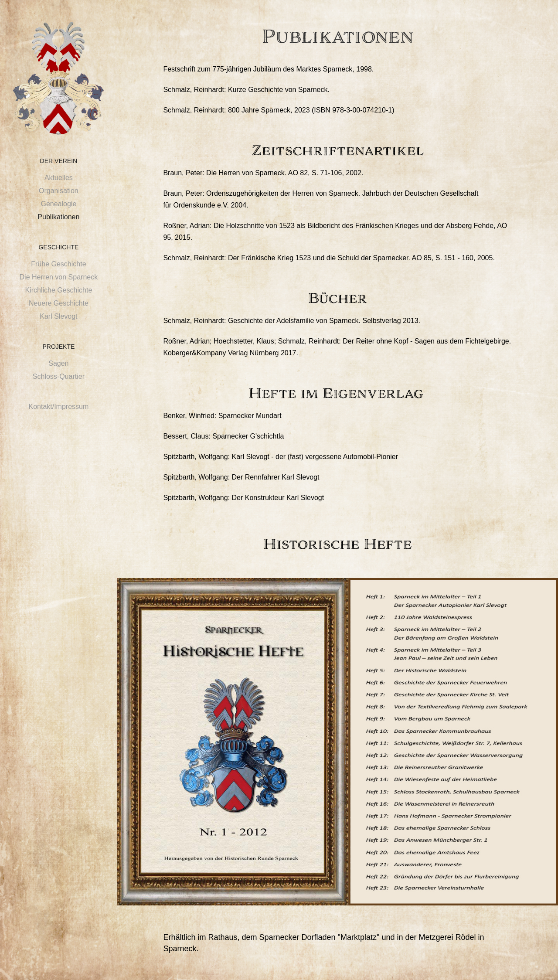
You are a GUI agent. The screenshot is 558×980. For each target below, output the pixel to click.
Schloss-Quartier (59, 376)
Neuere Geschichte (59, 303)
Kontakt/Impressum (58, 407)
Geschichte (58, 247)
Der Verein (59, 161)
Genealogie (58, 204)
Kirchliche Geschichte (58, 290)
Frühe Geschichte (58, 264)
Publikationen (58, 217)
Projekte (58, 347)
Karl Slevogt (58, 316)
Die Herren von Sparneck (59, 277)
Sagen (58, 363)
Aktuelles (59, 178)
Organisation (59, 191)
